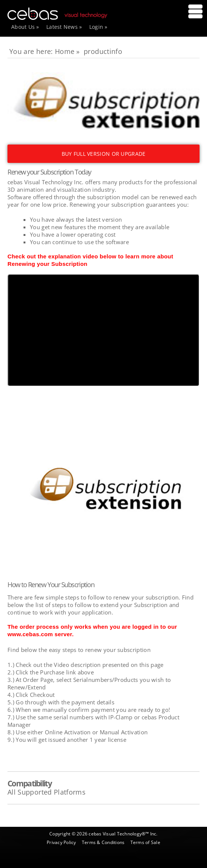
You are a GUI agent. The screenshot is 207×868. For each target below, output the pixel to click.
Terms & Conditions (103, 842)
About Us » (25, 27)
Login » (98, 27)
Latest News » (64, 27)
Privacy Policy (61, 842)
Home (65, 51)
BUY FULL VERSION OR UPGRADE (104, 154)
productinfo (103, 51)
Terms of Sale (145, 842)
